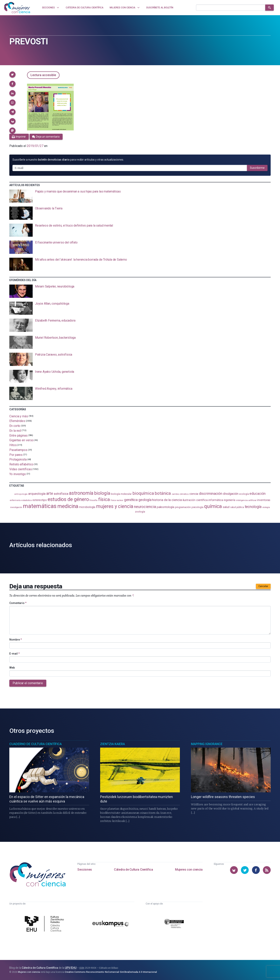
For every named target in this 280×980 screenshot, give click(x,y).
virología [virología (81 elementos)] (266, 507)
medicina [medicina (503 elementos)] (68, 506)
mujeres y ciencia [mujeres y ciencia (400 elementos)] (115, 506)
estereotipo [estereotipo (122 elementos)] (40, 500)
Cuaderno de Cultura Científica (35, 744)
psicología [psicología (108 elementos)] (197, 507)
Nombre (16, 640)
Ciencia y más (19, 416)
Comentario (18, 603)
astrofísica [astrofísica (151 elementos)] (61, 494)
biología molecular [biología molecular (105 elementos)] (121, 494)
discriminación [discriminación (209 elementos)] (211, 494)
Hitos (13, 445)
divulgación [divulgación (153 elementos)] (231, 494)
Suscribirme (257, 168)
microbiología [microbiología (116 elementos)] (87, 507)
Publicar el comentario (28, 683)
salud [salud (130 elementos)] (226, 507)
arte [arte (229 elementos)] (50, 493)
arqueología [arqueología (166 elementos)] (37, 494)
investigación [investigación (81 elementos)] (16, 507)
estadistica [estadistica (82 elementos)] (27, 500)
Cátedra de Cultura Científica (133, 870)
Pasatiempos (18, 450)
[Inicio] (17, 8)
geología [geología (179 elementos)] (145, 500)
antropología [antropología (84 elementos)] (21, 494)
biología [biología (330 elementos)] (102, 493)
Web (12, 668)
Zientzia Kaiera (112, 744)
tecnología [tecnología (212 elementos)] (253, 507)
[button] (12, 75)
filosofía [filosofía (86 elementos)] (93, 500)
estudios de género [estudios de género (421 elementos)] (68, 499)
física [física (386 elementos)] (104, 499)
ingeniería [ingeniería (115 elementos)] (230, 500)
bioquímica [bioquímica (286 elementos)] (143, 493)
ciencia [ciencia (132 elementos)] (194, 494)
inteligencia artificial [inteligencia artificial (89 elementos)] (246, 500)
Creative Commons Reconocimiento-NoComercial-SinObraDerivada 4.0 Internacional (111, 972)
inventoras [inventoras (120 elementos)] (264, 500)
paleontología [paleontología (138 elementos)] (165, 507)
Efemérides (17, 421)
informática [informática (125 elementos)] (216, 500)
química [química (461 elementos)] (213, 506)
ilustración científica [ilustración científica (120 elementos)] (195, 500)
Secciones (85, 870)
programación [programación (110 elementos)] (183, 507)
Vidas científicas (21, 469)
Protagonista (18, 459)
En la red (15, 431)
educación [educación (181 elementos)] (257, 494)
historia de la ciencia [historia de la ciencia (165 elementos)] (167, 500)
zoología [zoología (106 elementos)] (140, 512)
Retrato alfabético (21, 464)
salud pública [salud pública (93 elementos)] (237, 507)
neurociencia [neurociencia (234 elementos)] (145, 507)
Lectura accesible (43, 75)
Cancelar (263, 586)
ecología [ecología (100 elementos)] (244, 494)
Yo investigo (18, 474)
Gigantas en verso (21, 440)
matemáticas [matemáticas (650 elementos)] (40, 506)
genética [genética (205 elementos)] (131, 500)
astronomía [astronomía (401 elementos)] (81, 493)
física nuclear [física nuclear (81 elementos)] (117, 500)
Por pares (16, 455)
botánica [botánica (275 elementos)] (163, 493)
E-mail (14, 654)
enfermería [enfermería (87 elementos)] (15, 500)
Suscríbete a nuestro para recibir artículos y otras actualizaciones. (68, 160)
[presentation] (140, 196)
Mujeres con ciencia (189, 870)
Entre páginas (18, 435)
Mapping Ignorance (207, 744)
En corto (15, 426)
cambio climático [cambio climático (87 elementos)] (180, 494)
